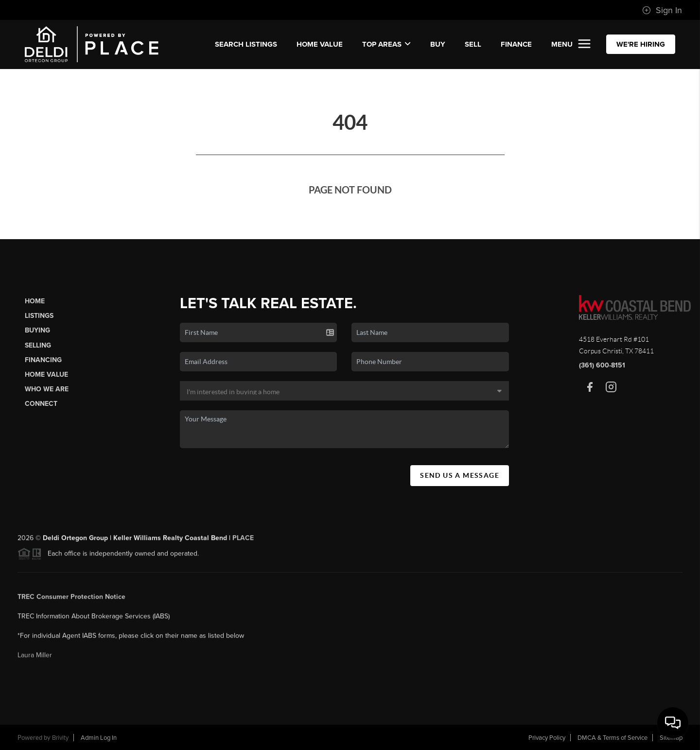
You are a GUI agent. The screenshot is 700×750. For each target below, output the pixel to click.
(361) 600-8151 (602, 365)
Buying (37, 330)
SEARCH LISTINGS (246, 44)
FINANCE (516, 44)
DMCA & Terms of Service (612, 738)
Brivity (60, 738)
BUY (438, 44)
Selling (38, 345)
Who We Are (47, 389)
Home (35, 301)
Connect (41, 404)
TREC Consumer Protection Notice (71, 599)
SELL (473, 44)
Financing (43, 360)
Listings (39, 316)
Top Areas (386, 44)
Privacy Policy (547, 738)
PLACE (243, 540)
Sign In (662, 10)
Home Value (320, 44)
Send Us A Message (460, 475)
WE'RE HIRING (641, 44)
